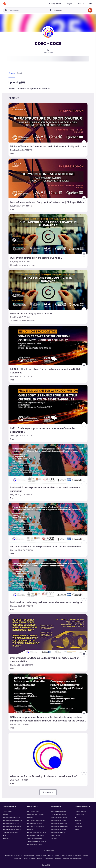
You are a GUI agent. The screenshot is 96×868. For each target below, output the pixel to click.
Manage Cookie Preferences (73, 858)
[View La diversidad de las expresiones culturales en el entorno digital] (48, 578)
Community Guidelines (11, 832)
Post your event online (34, 844)
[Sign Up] (81, 4)
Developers (18, 858)
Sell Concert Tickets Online (36, 820)
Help (50, 855)
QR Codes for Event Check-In (37, 841)
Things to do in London (59, 829)
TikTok (77, 829)
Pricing (5, 814)
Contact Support (80, 811)
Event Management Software (37, 832)
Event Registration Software (12, 829)
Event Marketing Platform (11, 817)
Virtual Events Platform (34, 838)
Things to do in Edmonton (59, 826)
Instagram (78, 826)
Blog (44, 855)
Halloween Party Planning (35, 835)
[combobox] (70, 10)
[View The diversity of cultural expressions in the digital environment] (48, 523)
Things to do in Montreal (59, 823)
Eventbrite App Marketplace (12, 826)
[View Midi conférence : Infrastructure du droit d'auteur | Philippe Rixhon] (48, 123)
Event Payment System (35, 823)
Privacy (40, 858)
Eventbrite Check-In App (11, 823)
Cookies (58, 858)
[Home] (4, 4)
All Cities (54, 838)
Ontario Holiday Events (59, 814)
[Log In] (69, 4)
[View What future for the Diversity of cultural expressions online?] (48, 753)
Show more (48, 792)
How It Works (9, 855)
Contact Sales (80, 814)
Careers (56, 855)
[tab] (12, 73)
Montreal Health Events (59, 811)
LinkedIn (78, 823)
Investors (78, 855)
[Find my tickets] (55, 4)
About (38, 855)
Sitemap (6, 838)
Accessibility (49, 858)
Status (26, 858)
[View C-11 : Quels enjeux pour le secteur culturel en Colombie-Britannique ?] (48, 405)
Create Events (8, 811)
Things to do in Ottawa (58, 820)
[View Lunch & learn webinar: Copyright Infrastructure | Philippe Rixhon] (48, 178)
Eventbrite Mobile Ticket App (13, 820)
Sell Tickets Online (33, 811)
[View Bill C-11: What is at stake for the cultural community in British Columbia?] (48, 345)
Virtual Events (56, 835)
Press (63, 855)
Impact (70, 855)
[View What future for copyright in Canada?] (48, 290)
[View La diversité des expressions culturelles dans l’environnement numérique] (48, 464)
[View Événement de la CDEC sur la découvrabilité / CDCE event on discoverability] (48, 634)
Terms (33, 858)
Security (86, 855)
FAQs (5, 835)
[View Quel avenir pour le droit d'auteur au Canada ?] (48, 234)
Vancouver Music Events (59, 817)
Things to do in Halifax (58, 832)
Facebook (78, 820)
